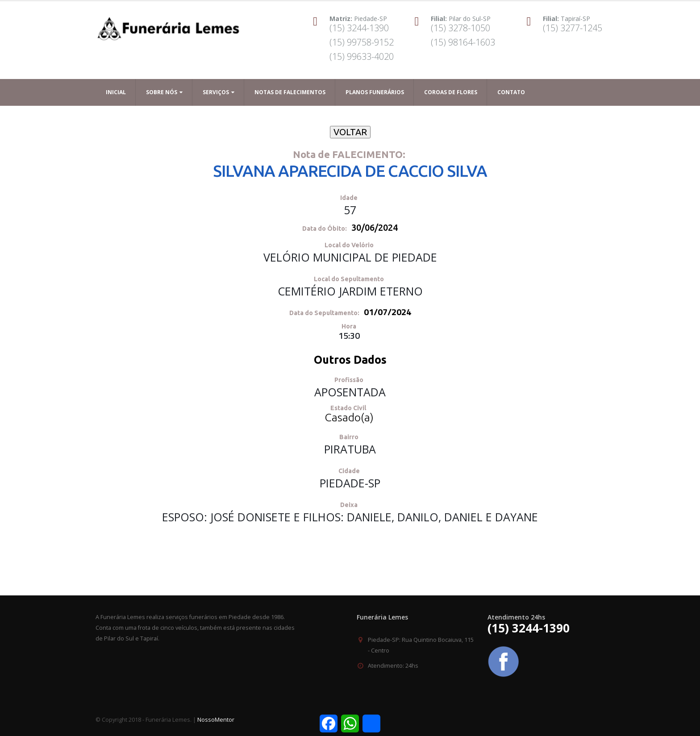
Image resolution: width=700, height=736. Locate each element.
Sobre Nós (162, 92)
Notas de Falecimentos (290, 92)
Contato (511, 92)
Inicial (116, 92)
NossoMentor (216, 720)
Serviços (216, 92)
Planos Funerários (375, 92)
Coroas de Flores (451, 92)
